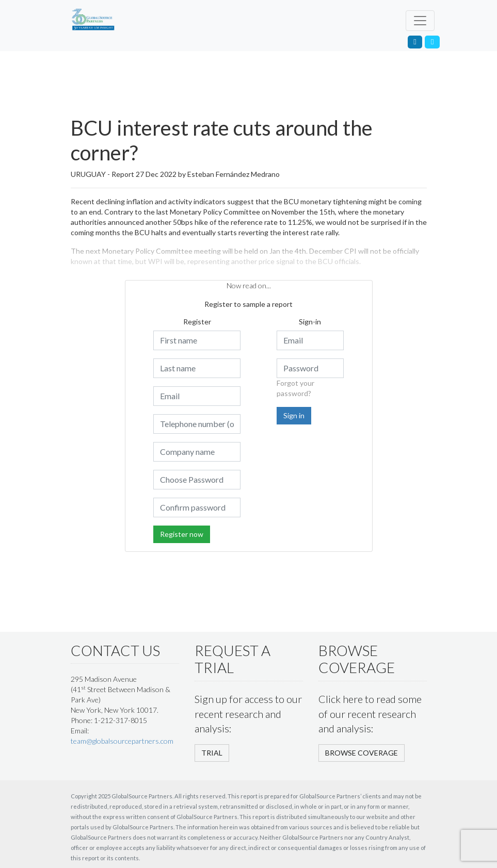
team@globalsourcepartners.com (122, 741)
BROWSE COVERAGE (362, 753)
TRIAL (212, 753)
